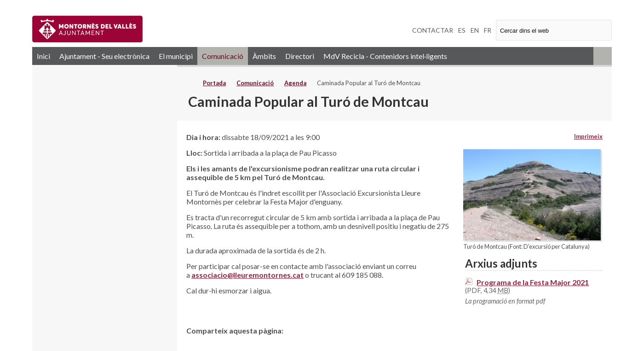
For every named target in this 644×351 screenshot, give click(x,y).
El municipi (176, 56)
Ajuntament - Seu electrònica (104, 56)
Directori (300, 56)
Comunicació (223, 56)
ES (462, 30)
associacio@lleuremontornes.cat (247, 275)
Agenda (295, 83)
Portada (214, 83)
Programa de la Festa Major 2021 (533, 282)
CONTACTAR (433, 30)
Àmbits (264, 56)
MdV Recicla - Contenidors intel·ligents (385, 56)
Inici (43, 56)
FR (488, 30)
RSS (603, 56)
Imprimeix (588, 136)
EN (475, 30)
